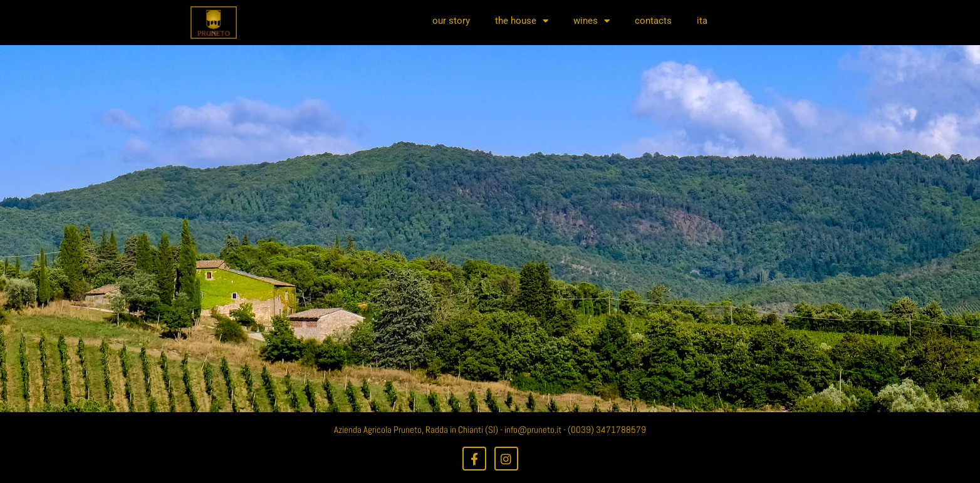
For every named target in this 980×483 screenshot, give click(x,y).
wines (592, 21)
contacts (653, 21)
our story (451, 21)
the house (522, 21)
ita (702, 21)
